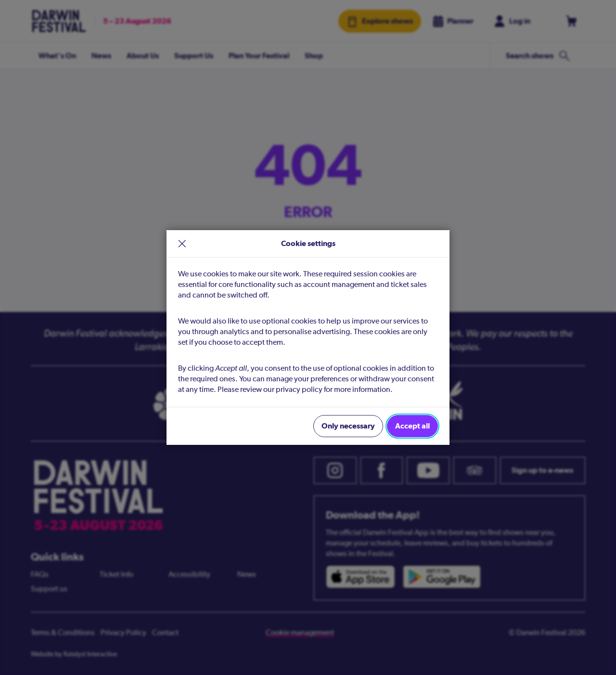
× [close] (182, 244)
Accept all (412, 426)
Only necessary (348, 426)
